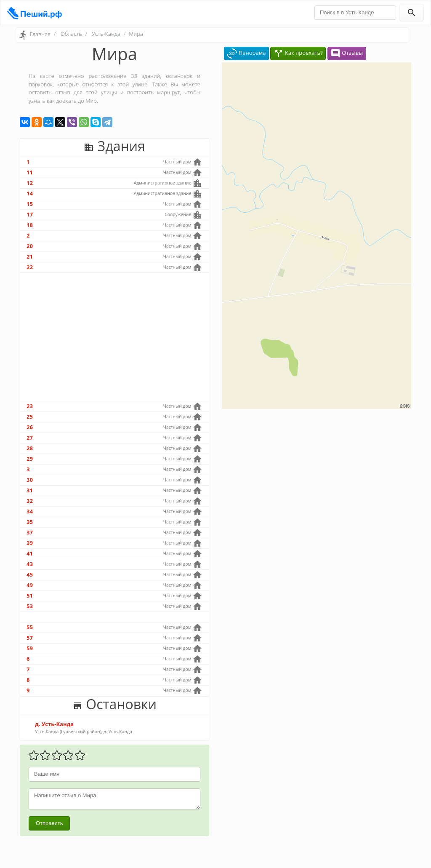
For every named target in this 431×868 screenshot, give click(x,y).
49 (30, 585)
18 (30, 225)
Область (71, 34)
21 (30, 256)
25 (30, 417)
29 (30, 459)
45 (30, 574)
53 (30, 606)
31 (30, 490)
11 (30, 172)
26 (30, 427)
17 (30, 214)
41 (30, 553)
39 (30, 543)
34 (30, 511)
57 (30, 638)
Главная (40, 34)
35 (30, 522)
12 (30, 183)
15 (30, 204)
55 (30, 627)
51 (30, 596)
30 (30, 480)
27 (30, 438)
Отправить (49, 823)
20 (30, 246)
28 (30, 448)
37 (30, 532)
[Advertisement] (114, 337)
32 (30, 501)
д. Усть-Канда (54, 724)
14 (30, 193)
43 (30, 564)
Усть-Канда (106, 34)
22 (30, 267)
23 (30, 406)
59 (30, 648)
